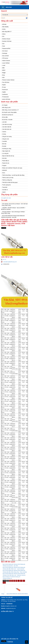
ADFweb (4, 24)
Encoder (4, 146)
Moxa (4, 75)
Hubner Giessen (6, 61)
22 (24, 581)
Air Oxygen (5, 105)
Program (4, 166)
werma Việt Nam (6, 99)
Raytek (4, 85)
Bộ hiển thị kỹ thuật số (8, 115)
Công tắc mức (6, 139)
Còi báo (4, 134)
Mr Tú (5, 259)
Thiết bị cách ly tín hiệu (8, 178)
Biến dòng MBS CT (7, 32)
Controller (5, 141)
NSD (3, 77)
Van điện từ (5, 190)
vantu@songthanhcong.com (10, 262)
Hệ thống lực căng (7, 149)
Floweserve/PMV (6, 48)
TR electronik (5, 97)
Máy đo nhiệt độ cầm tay (8, 156)
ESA (3, 44)
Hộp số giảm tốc (6, 151)
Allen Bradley (5, 27)
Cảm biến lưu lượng (7, 124)
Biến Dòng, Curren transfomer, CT (10, 110)
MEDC (4, 70)
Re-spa (4, 87)
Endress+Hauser (6, 39)
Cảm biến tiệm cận (7, 129)
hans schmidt (5, 56)
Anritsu (4, 29)
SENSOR (5, 170)
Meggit (4, 73)
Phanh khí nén (6, 163)
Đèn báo (4, 144)
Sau (4, 583)
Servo (4, 173)
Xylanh (4, 192)
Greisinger (5, 53)
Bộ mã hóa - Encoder (7, 120)
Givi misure (5, 51)
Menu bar (9, 7)
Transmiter (5, 187)
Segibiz (4, 92)
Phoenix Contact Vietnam (8, 80)
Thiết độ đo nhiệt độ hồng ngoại (10, 182)
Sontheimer (5, 94)
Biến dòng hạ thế (6, 108)
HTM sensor (5, 58)
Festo (4, 46)
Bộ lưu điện (5, 117)
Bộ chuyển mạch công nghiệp (9, 112)
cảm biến (4, 122)
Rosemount (5, 90)
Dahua (4, 34)
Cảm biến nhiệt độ (7, 127)
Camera (4, 132)
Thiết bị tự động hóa (7, 180)
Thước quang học (6, 185)
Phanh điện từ (6, 161)
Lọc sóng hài (5, 153)
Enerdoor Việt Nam (7, 41)
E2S (3, 36)
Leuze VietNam (6, 63)
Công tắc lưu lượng (7, 137)
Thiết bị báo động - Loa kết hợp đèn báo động (13, 175)
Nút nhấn (4, 158)
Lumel (4, 65)
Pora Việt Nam (6, 82)
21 (21, 581)
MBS (3, 68)
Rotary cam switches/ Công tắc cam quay (12, 168)
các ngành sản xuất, (6, 198)
